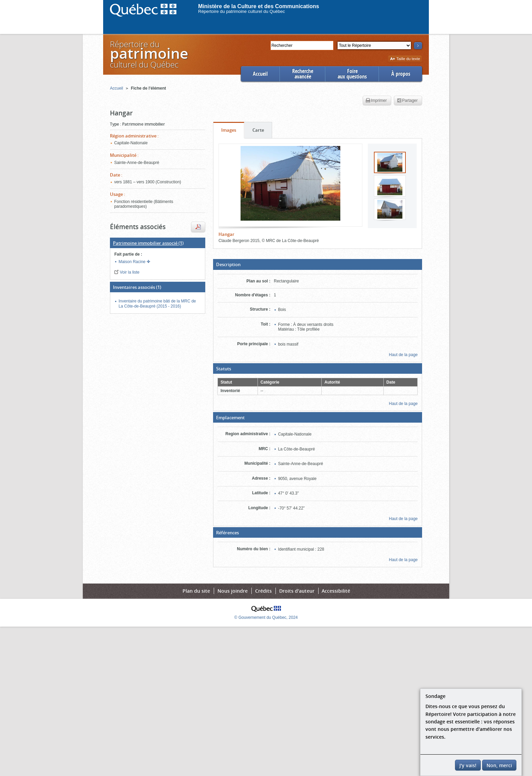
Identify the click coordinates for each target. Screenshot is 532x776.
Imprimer (376, 101)
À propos (401, 74)
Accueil (260, 74)
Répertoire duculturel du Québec (149, 54)
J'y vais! (468, 765)
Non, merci (499, 765)
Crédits (263, 591)
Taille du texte (405, 59)
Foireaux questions (352, 74)
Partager (407, 101)
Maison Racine (132, 262)
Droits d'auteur (297, 591)
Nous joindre (233, 591)
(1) (148, 243)
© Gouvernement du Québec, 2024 (266, 617)
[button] (318, 264)
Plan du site (196, 591)
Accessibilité (336, 591)
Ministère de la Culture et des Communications (259, 6)
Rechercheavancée (303, 74)
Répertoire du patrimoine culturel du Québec (242, 11)
